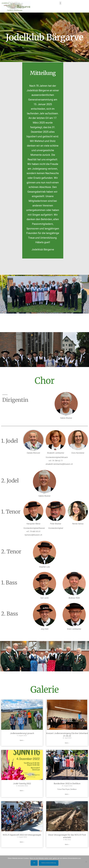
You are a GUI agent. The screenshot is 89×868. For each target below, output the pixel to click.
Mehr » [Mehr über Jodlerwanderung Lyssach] (22, 740)
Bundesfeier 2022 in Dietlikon (67, 784)
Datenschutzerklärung (49, 863)
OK (34, 863)
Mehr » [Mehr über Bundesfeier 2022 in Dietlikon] (67, 794)
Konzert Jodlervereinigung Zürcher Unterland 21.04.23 (67, 735)
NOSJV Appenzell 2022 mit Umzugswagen (22, 835)
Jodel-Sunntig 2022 (22, 784)
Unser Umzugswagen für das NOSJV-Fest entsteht (67, 836)
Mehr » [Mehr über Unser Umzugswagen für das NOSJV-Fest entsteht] (67, 845)
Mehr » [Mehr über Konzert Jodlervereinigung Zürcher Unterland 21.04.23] (67, 743)
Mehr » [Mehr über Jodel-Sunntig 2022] (22, 791)
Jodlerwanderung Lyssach (22, 733)
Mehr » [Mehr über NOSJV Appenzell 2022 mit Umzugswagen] (22, 842)
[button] (60, 2)
